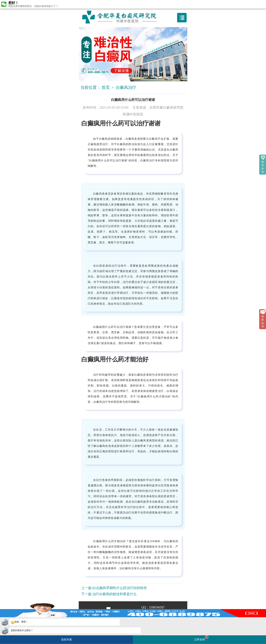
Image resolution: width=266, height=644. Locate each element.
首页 (106, 87)
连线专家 (66, 640)
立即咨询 (201, 638)
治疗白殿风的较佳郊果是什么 (115, 594)
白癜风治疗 (126, 87)
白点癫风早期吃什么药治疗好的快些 (120, 588)
